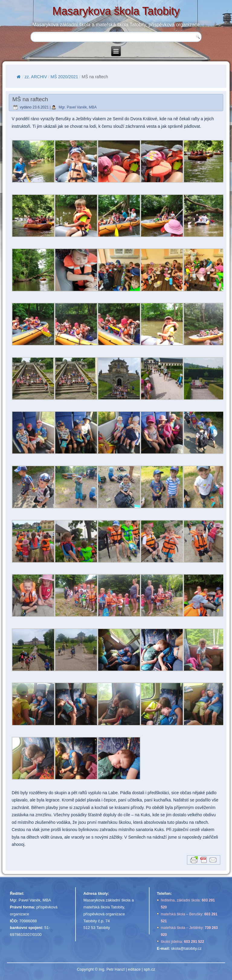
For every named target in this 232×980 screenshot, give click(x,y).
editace (134, 969)
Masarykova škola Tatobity (116, 11)
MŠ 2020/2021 (64, 77)
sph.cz (150, 969)
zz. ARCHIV (36, 77)
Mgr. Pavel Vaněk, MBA (78, 107)
